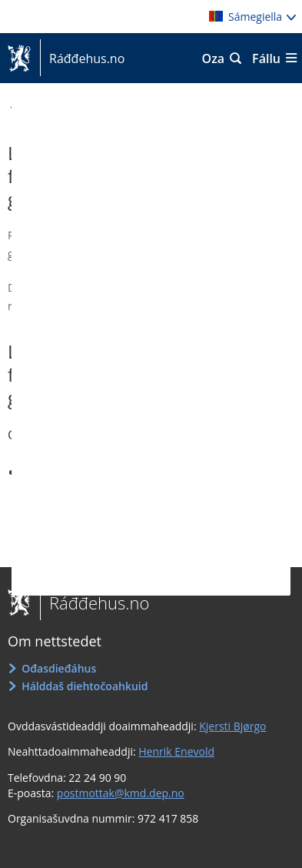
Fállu (266, 58)
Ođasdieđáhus (59, 668)
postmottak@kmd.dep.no (121, 793)
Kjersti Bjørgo (232, 726)
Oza (214, 58)
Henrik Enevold (176, 751)
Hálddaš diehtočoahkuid (85, 686)
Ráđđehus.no (82, 58)
